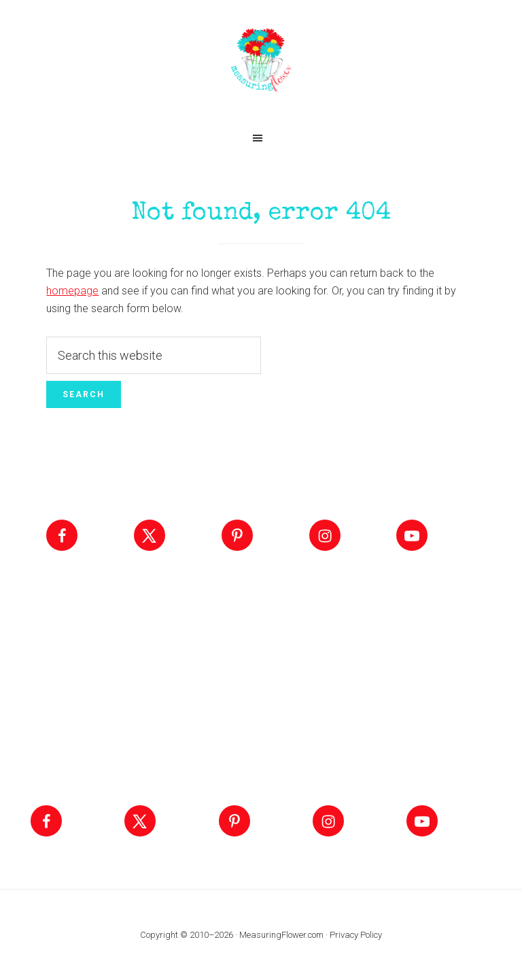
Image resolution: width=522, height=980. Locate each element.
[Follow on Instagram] (325, 535)
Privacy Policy (356, 935)
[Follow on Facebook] (62, 535)
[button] (261, 138)
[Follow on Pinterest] (237, 535)
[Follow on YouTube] (412, 535)
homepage (72, 291)
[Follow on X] (150, 535)
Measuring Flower (261, 61)
